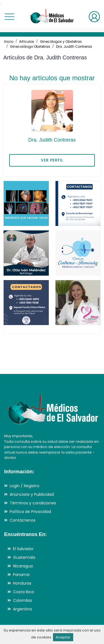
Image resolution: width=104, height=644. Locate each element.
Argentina (22, 609)
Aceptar (63, 637)
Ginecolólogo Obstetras (30, 46)
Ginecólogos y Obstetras (61, 41)
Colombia (22, 600)
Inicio (9, 41)
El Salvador (23, 549)
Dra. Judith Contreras (74, 46)
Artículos (27, 41)
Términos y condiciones (33, 503)
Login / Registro (25, 486)
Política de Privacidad (30, 512)
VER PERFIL (52, 160)
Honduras (22, 583)
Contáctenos (23, 520)
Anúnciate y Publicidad (32, 494)
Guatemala (24, 557)
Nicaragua (23, 566)
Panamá (21, 575)
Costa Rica (23, 592)
